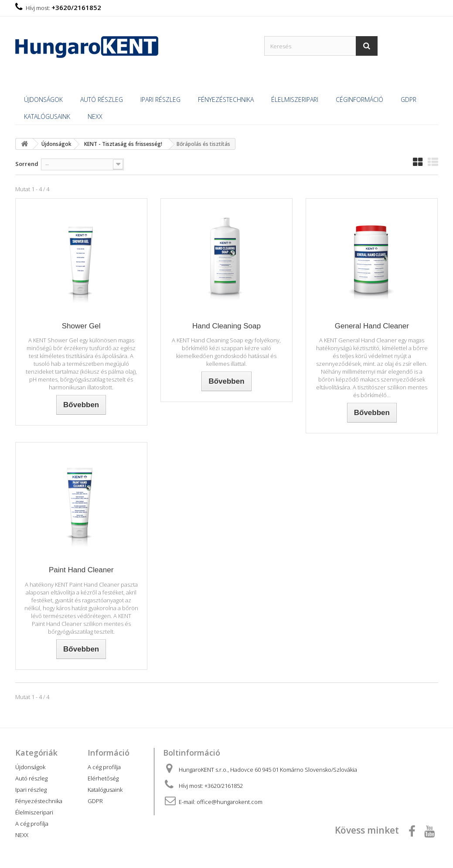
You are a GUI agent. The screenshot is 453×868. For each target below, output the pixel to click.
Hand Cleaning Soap (226, 326)
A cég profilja (32, 824)
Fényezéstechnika (226, 100)
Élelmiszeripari (295, 100)
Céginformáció (359, 100)
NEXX (95, 117)
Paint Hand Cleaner (81, 570)
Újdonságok (43, 100)
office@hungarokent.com (230, 802)
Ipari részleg (160, 100)
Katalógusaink (47, 117)
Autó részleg (102, 100)
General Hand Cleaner (372, 326)
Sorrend (27, 164)
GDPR (409, 100)
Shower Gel (81, 326)
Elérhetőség (103, 778)
